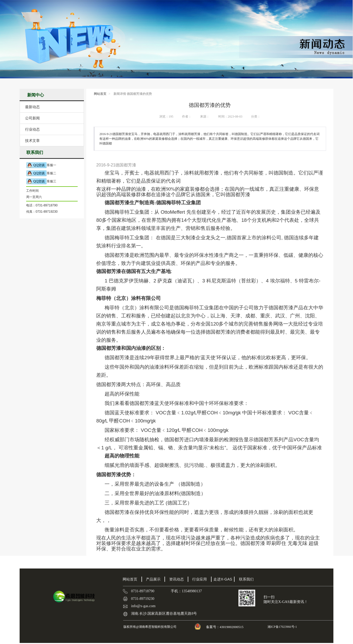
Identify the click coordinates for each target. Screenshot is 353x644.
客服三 (41, 181)
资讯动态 (176, 579)
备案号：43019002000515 (225, 627)
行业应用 (200, 579)
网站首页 (100, 94)
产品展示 (153, 579)
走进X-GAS (223, 579)
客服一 (41, 165)
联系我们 (246, 579)
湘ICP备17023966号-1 (282, 627)
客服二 (41, 173)
